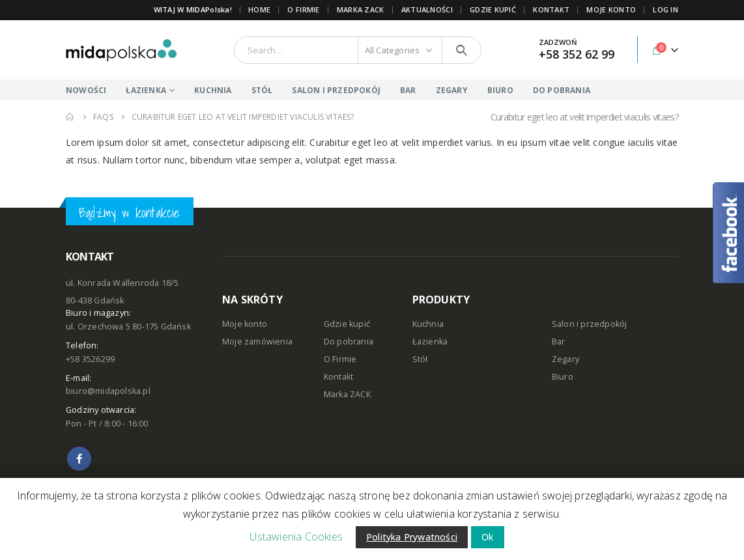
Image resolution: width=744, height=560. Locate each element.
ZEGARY (452, 90)
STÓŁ (262, 90)
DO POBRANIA (562, 90)
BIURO (500, 90)
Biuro (563, 377)
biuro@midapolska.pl (108, 391)
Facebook (79, 459)
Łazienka (430, 342)
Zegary (565, 359)
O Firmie (340, 359)
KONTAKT (551, 9)
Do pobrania (349, 342)
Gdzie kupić (347, 324)
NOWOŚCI (86, 90)
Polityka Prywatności (412, 537)
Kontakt (338, 377)
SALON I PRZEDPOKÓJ (336, 90)
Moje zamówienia (257, 342)
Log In (665, 9)
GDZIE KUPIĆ (493, 9)
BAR (408, 90)
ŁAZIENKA (146, 90)
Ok (487, 537)
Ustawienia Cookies (296, 537)
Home (259, 9)
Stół (420, 359)
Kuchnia (428, 324)
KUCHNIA (213, 90)
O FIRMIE (303, 9)
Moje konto (245, 324)
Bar (559, 342)
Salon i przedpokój (590, 324)
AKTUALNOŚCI (427, 9)
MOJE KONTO (611, 9)
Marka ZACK (361, 9)
